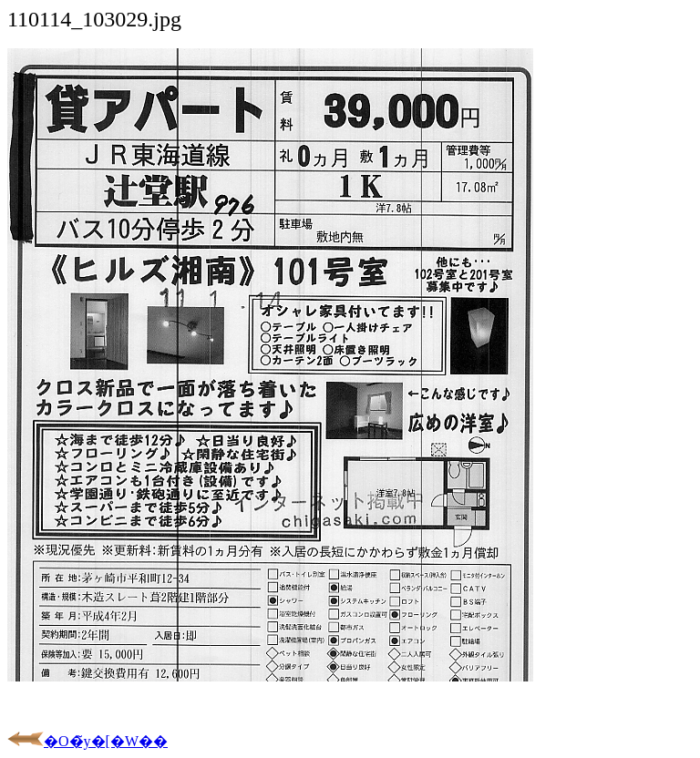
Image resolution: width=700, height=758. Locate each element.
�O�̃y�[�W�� (87, 741)
